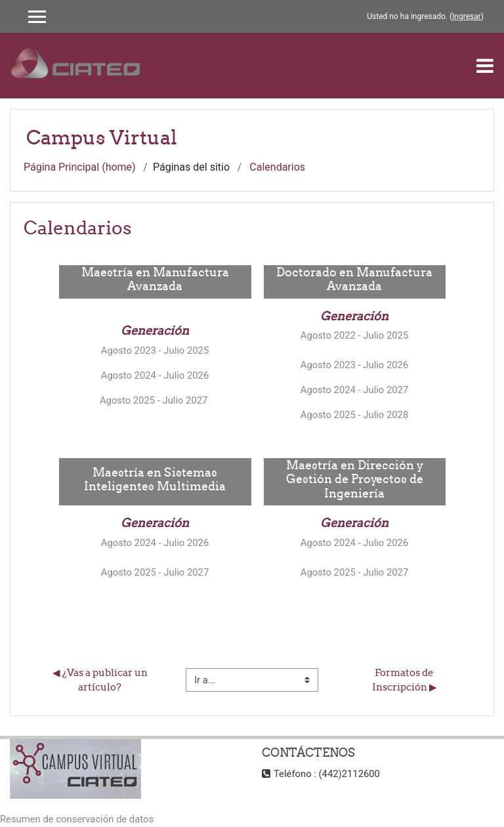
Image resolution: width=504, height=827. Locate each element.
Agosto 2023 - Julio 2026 (354, 365)
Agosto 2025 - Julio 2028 (354, 415)
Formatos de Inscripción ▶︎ (405, 680)
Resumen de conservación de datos (77, 819)
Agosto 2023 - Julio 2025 (155, 350)
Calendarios (277, 167)
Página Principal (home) (80, 167)
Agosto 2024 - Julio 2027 (354, 390)
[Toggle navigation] (485, 66)
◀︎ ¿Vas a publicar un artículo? (101, 680)
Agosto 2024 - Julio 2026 (155, 375)
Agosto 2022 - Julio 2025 (354, 335)
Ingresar (467, 16)
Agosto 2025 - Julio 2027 (155, 400)
